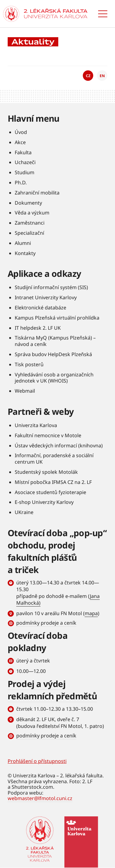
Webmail (25, 391)
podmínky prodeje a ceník (46, 623)
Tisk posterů (29, 364)
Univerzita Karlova (36, 425)
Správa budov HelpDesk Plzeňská (53, 354)
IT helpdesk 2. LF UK (38, 328)
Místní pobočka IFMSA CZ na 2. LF (53, 482)
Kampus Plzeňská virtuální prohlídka (57, 318)
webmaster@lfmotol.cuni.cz (40, 798)
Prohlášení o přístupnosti (37, 761)
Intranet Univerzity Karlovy (46, 297)
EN (102, 76)
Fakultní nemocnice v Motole (48, 435)
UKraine (24, 512)
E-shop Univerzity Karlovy (44, 502)
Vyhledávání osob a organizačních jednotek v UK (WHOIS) (54, 378)
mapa (91, 613)
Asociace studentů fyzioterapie (50, 492)
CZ (88, 76)
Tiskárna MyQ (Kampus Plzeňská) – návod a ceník (55, 341)
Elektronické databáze (40, 308)
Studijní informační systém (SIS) (51, 287)
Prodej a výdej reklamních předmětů (52, 690)
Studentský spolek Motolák (46, 472)
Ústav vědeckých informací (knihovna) (59, 446)
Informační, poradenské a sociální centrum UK (54, 459)
